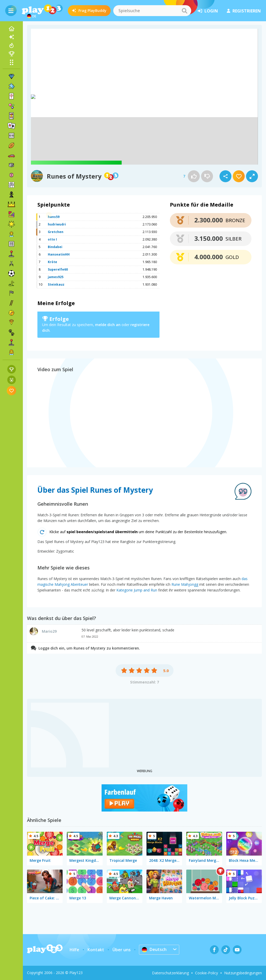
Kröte (52, 262)
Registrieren (244, 11)
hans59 (54, 217)
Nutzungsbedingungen (243, 973)
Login (208, 11)
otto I (52, 239)
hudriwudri (57, 224)
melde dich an (108, 325)
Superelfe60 (58, 269)
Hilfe (74, 950)
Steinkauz (56, 284)
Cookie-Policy (207, 973)
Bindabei (55, 247)
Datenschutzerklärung (170, 973)
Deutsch (154, 949)
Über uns (122, 950)
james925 (56, 277)
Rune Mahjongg (185, 584)
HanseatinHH (59, 254)
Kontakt (96, 950)
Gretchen (56, 232)
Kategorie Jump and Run (137, 590)
